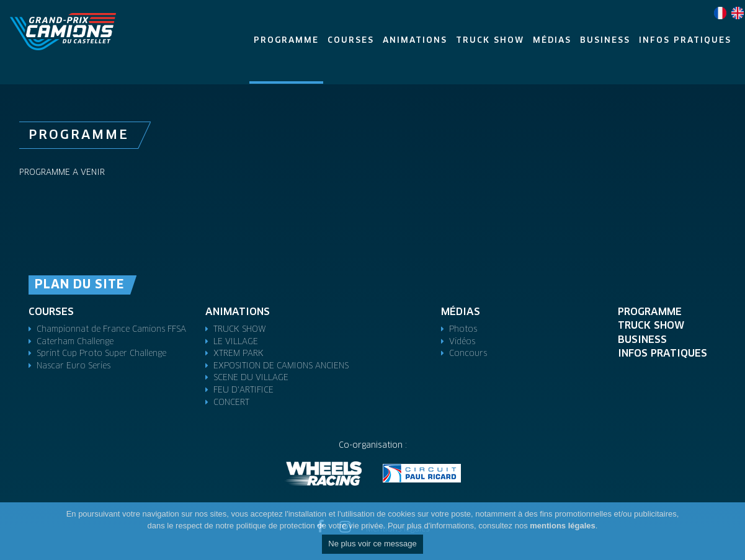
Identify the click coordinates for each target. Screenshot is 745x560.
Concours (468, 354)
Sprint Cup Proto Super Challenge (101, 354)
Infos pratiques (662, 353)
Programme (650, 312)
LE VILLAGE (236, 342)
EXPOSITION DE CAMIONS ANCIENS (281, 366)
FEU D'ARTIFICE (243, 390)
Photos (463, 330)
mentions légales (562, 526)
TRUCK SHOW (240, 330)
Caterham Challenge (75, 342)
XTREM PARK (239, 354)
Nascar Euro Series (74, 366)
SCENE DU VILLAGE (251, 378)
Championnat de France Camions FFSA (111, 330)
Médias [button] (552, 41)
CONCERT (231, 403)
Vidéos (462, 342)
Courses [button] (351, 41)
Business (642, 340)
